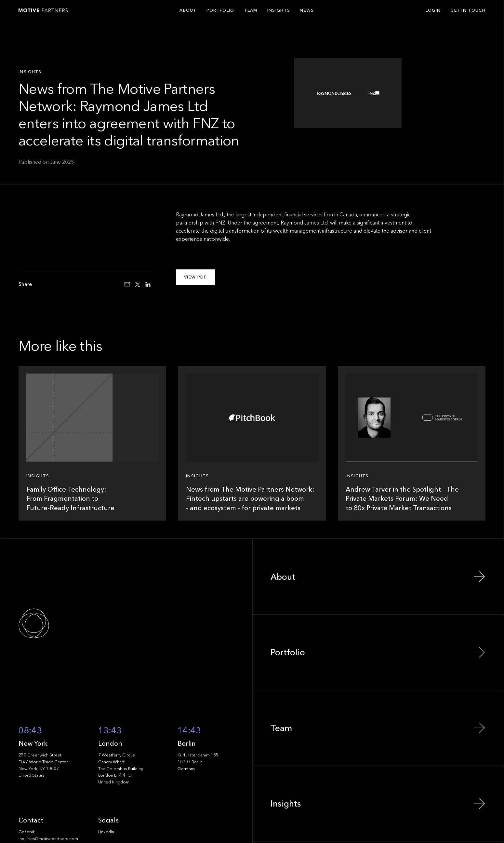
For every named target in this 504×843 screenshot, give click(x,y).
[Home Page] (43, 10)
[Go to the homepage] (55, 623)
